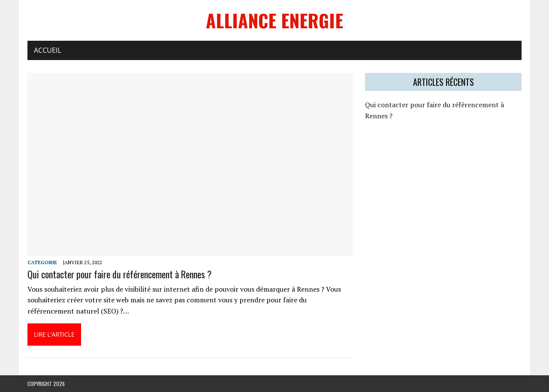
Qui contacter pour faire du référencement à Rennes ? (119, 274)
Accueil (48, 50)
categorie (42, 262)
